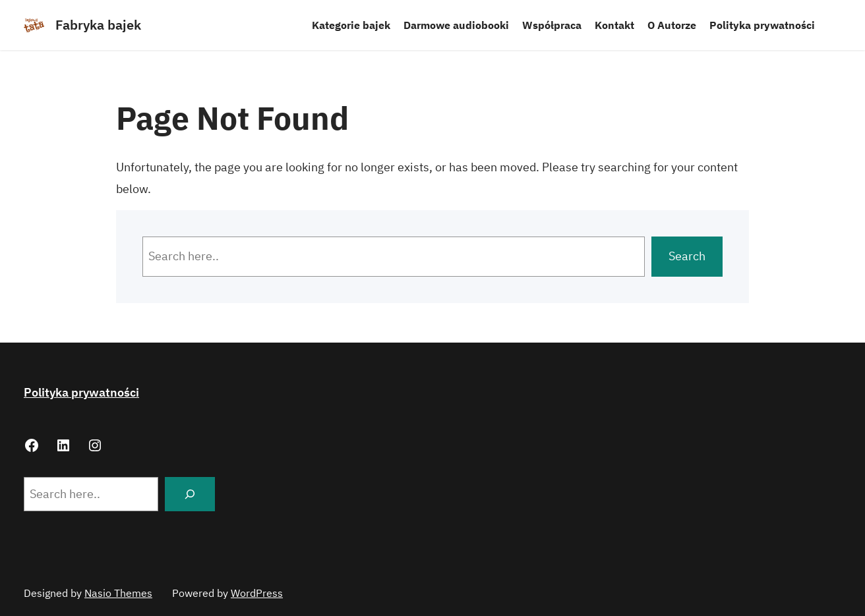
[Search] (190, 494)
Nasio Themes (118, 593)
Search (687, 256)
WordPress (257, 593)
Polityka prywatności (81, 392)
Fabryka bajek (98, 25)
